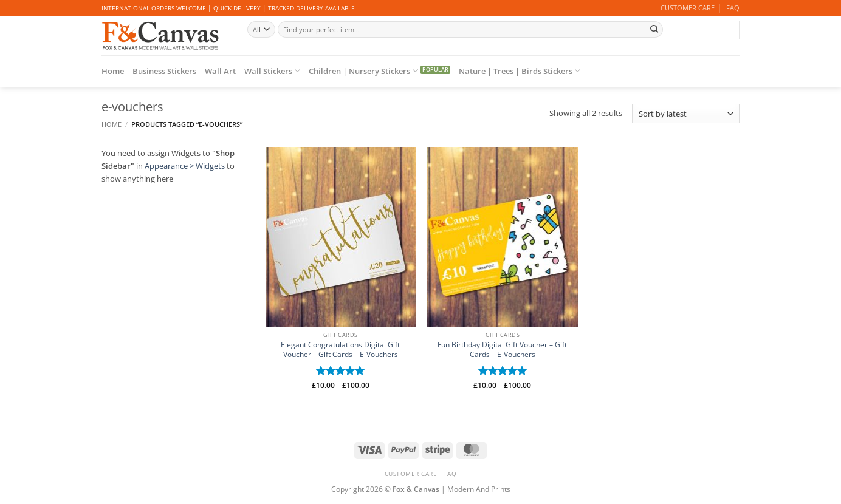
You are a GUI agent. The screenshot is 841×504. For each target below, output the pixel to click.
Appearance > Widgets (185, 166)
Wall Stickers (272, 71)
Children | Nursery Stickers (363, 71)
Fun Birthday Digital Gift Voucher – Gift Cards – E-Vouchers (502, 349)
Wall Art (220, 71)
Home (113, 71)
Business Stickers (164, 71)
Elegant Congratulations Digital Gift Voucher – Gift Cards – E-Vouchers (340, 349)
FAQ (733, 8)
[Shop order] (686, 114)
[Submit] (654, 29)
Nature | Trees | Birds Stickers (520, 71)
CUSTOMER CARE (688, 8)
